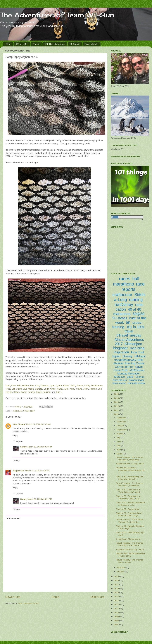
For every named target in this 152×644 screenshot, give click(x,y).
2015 (117, 592)
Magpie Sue (18, 471)
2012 (117, 604)
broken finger (136, 380)
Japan (116, 356)
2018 (117, 580)
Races (36, 44)
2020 (117, 414)
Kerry (72, 389)
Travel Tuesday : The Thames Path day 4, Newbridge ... (130, 459)
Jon (100, 389)
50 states (120, 318)
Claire (19, 389)
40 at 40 (135, 309)
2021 (117, 410)
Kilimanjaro (133, 344)
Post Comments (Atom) (29, 603)
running (136, 300)
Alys (66, 389)
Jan (25, 389)
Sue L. (59, 392)
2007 (117, 625)
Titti (19, 386)
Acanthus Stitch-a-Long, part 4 (130, 549)
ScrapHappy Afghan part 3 (128, 539)
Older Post (97, 597)
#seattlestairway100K (129, 360)
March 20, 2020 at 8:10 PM (40, 447)
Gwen (23, 392)
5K (128, 322)
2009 (117, 617)
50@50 (138, 314)
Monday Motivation (129, 374)
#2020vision (137, 370)
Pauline (47, 392)
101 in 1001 (22, 44)
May (119, 446)
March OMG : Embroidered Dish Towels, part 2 (131, 555)
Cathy (87, 386)
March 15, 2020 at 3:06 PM (37, 471)
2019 (117, 576)
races (125, 279)
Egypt (139, 367)
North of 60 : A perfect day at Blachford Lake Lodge (129, 514)
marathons (122, 314)
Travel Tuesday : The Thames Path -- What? (130, 561)
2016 (117, 588)
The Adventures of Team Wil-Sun (57, 15)
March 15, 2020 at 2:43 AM (38, 424)
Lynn (52, 386)
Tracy (8, 389)
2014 (117, 597)
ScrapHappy (29, 411)
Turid (73, 386)
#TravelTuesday (129, 335)
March (120, 454)
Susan (80, 386)
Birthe (66, 386)
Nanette (44, 386)
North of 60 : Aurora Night (128, 509)
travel (129, 331)
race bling (137, 348)
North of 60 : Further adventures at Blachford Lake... (131, 504)
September (122, 430)
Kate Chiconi (19, 424)
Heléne (25, 386)
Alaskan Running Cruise (129, 363)
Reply (15, 435)
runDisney (124, 305)
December (122, 418)
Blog (8, 44)
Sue (37, 386)
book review (119, 383)
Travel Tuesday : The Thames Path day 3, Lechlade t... (130, 484)
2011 (117, 609)
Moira (31, 389)
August (120, 434)
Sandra (39, 389)
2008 (117, 621)
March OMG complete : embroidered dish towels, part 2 (131, 470)
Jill (13, 389)
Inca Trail (137, 352)
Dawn (16, 392)
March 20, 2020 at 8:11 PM (40, 499)
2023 (117, 402)
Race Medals (92, 44)
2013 (117, 601)
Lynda (59, 386)
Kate (8, 386)
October (121, 426)
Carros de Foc (124, 367)
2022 (117, 406)
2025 (117, 394)
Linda (46, 389)
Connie (31, 392)
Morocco (120, 377)
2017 (117, 585)
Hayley (9, 392)
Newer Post (13, 597)
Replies (19, 441)
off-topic (140, 356)
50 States (75, 44)
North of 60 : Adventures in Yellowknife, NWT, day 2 (128, 491)
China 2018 (121, 370)
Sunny (23, 447)
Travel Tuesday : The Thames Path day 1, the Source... (130, 544)
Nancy (60, 389)
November (122, 422)
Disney (128, 356)
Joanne (93, 389)
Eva (32, 386)
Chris (53, 389)
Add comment (13, 518)
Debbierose (97, 386)
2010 (117, 613)
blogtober (121, 348)
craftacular (17, 411)
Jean (86, 389)
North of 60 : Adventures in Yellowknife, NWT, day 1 (128, 497)
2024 (117, 398)
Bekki (39, 392)
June (119, 442)
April (119, 450)
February (121, 567)
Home (55, 597)
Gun (14, 386)
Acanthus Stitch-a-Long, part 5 (130, 464)
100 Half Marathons (55, 44)
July (119, 438)
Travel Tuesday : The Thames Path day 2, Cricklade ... (130, 521)
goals (130, 377)
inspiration (121, 352)
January (121, 571)
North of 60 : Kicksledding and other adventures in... (130, 478)
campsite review (136, 383)
